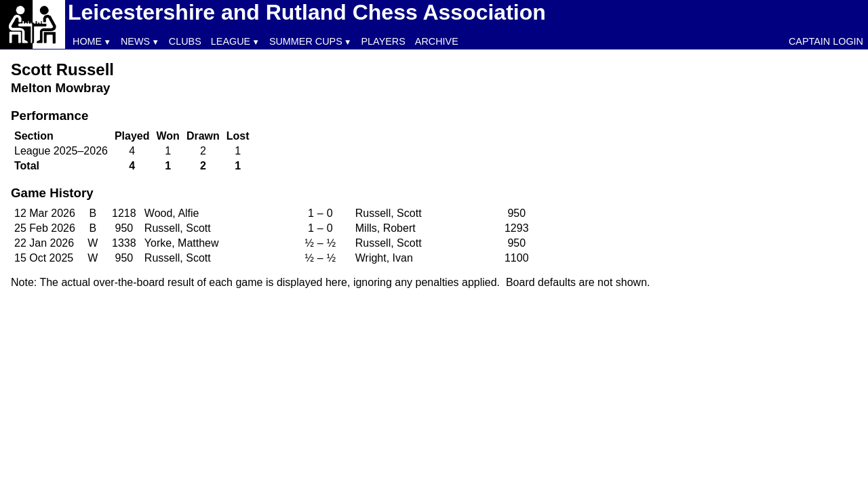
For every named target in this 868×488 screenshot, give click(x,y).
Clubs (185, 41)
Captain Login (826, 41)
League (231, 41)
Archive (437, 41)
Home (87, 41)
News (135, 41)
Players (383, 41)
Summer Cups (306, 41)
